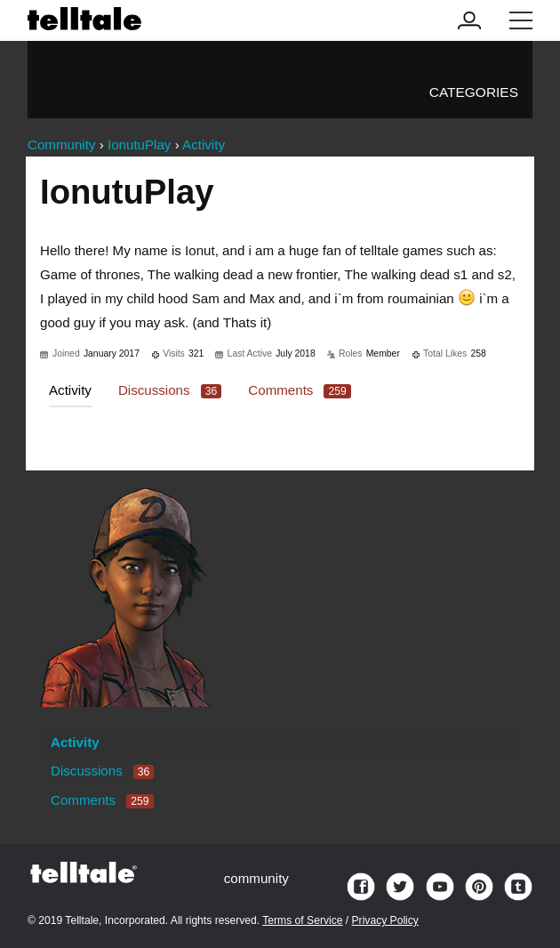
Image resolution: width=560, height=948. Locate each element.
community (256, 878)
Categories (474, 92)
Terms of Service (302, 920)
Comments (300, 390)
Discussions (170, 390)
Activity (70, 390)
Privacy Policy (385, 920)
